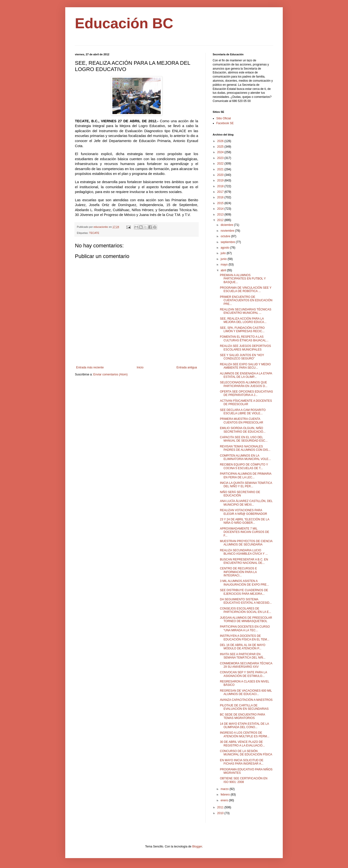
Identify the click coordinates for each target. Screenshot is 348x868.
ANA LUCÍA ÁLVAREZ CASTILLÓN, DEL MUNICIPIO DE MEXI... (246, 503)
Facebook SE (225, 123)
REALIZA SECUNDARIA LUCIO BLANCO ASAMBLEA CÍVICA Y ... (244, 552)
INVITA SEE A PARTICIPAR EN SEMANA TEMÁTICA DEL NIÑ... (243, 656)
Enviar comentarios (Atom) (110, 374)
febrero (226, 795)
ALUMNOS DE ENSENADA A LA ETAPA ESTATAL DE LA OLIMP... (246, 375)
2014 (221, 209)
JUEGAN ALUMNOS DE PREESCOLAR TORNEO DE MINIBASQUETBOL (246, 619)
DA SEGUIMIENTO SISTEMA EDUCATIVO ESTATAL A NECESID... (246, 601)
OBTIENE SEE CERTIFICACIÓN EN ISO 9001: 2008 (244, 780)
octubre (226, 236)
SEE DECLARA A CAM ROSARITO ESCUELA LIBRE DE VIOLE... (243, 412)
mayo (225, 265)
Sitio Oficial (224, 118)
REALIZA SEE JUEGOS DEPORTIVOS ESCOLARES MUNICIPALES (245, 348)
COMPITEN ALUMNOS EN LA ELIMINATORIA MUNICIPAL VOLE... (245, 457)
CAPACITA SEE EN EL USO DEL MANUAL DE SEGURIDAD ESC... (244, 439)
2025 (221, 147)
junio (224, 259)
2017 (221, 192)
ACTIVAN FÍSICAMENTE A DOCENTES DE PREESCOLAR (246, 402)
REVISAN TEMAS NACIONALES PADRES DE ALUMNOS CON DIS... (245, 448)
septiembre (228, 242)
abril (224, 270)
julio (224, 253)
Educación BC (124, 23)
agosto (225, 248)
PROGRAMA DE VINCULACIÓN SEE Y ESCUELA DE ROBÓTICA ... (246, 289)
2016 (221, 197)
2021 (221, 169)
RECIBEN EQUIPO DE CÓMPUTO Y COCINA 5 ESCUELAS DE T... (244, 466)
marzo (225, 789)
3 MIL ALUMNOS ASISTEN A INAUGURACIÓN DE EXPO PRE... (244, 583)
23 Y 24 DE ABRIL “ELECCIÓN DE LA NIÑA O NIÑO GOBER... (245, 521)
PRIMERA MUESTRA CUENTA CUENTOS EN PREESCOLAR (242, 421)
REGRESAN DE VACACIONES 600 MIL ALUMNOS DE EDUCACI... (246, 692)
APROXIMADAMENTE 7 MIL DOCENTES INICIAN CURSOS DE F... (245, 532)
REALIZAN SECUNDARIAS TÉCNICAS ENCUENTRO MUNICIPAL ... (246, 311)
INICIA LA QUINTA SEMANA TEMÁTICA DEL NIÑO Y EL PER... (246, 485)
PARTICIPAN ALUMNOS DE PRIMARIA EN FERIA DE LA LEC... (246, 475)
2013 (221, 215)
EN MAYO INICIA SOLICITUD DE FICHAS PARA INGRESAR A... (242, 762)
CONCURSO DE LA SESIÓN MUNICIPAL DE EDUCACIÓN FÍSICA (246, 753)
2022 (221, 164)
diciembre (227, 225)
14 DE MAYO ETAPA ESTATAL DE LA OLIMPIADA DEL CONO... (244, 725)
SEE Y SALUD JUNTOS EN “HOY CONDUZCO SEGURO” (242, 357)
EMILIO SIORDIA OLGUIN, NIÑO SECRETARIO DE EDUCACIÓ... (243, 430)
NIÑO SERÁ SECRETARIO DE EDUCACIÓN (240, 494)
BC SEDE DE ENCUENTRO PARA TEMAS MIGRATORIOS (242, 716)
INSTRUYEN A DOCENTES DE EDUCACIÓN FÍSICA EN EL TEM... (245, 638)
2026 (221, 141)
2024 (221, 152)
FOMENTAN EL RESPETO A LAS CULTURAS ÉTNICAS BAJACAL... (244, 338)
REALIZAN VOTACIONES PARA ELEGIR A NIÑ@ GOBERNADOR (243, 512)
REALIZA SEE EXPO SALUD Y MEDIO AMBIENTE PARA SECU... (245, 366)
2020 (221, 175)
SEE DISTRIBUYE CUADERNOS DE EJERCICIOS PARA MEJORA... (244, 592)
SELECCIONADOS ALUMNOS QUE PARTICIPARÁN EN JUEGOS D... (244, 384)
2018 (221, 186)
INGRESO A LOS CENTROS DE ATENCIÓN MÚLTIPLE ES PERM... (245, 734)
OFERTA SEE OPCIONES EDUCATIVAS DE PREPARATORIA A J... (246, 393)
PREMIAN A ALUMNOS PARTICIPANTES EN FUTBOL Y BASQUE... (243, 279)
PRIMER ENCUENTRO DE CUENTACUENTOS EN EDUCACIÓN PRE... (246, 300)
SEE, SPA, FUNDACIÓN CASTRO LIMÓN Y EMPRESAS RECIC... (242, 330)
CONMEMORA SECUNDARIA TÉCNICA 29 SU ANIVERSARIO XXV (246, 665)
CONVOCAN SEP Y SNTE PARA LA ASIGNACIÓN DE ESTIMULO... (243, 674)
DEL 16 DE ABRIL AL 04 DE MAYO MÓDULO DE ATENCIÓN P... (243, 647)
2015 (221, 203)
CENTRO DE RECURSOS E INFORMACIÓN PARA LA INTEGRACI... (238, 572)
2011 (221, 807)
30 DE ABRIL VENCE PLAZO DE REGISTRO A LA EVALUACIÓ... (242, 744)
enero (225, 800)
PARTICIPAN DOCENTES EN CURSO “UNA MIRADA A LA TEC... (245, 628)
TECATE (94, 233)
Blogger (197, 846)
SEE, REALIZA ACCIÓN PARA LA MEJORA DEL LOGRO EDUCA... (243, 320)
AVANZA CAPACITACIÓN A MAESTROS (246, 700)
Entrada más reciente (90, 367)
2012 (221, 220)
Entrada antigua (187, 367)
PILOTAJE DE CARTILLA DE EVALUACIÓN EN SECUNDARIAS (244, 707)
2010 (221, 813)
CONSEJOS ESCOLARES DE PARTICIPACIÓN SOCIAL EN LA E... (246, 610)
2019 (221, 180)
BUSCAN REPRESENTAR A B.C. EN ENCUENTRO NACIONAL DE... (244, 561)
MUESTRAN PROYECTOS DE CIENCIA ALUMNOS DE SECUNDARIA (246, 543)
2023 (221, 158)
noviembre (228, 231)
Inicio (140, 367)
